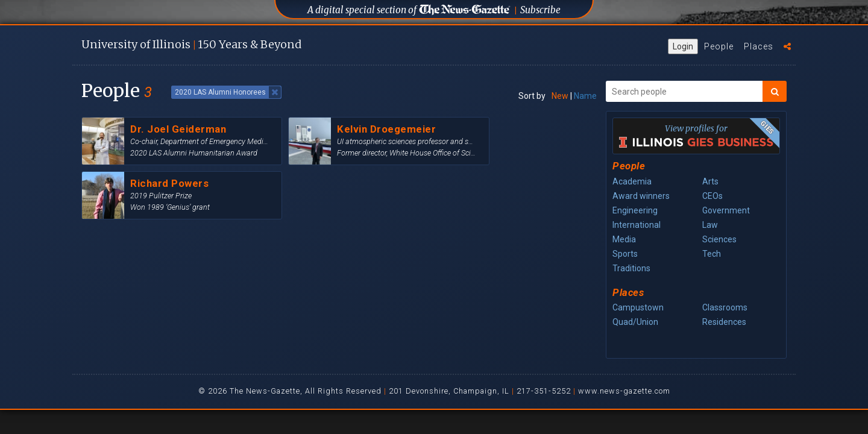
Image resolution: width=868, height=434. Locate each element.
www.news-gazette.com (624, 391)
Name (585, 96)
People (719, 46)
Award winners (641, 196)
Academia (632, 181)
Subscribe (540, 10)
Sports (625, 254)
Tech (712, 254)
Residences (724, 322)
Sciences (719, 239)
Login (683, 46)
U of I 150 (191, 44)
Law (710, 225)
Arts (710, 181)
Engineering (635, 210)
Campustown (638, 307)
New (560, 96)
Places (759, 46)
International (637, 225)
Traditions (631, 268)
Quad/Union (635, 322)
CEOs (712, 196)
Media (624, 239)
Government (726, 210)
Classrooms (725, 307)
